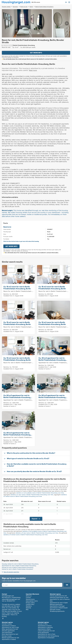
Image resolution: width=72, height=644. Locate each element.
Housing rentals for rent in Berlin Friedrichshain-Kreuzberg (20, 564)
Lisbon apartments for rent (46, 631)
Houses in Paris (43, 624)
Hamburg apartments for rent (59, 597)
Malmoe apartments (56, 604)
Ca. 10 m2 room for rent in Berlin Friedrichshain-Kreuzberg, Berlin (52, 323)
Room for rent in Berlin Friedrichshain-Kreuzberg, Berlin (24, 291)
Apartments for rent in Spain (59, 603)
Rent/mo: (7, 294)
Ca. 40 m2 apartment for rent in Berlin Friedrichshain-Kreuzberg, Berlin (52, 360)
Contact (28, 597)
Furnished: (6, 239)
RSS (27, 609)
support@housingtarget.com (11, 599)
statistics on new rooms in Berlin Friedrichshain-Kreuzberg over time (32, 495)
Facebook (3, 618)
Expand (35, 519)
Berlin (31, 7)
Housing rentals (6, 7)
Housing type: (7, 232)
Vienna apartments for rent (58, 596)
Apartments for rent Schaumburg (48, 636)
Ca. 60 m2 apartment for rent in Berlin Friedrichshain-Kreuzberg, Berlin (17, 397)
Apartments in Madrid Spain (59, 608)
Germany (15, 7)
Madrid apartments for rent (10, 638)
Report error (7, 227)
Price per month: (8, 237)
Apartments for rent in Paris (47, 634)
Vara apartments (7, 632)
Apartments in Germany (45, 627)
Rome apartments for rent (10, 634)
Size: (5, 234)
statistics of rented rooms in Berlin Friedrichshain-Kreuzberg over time (25, 535)
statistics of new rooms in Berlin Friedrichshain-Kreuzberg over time (37, 533)
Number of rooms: (44, 369)
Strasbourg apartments (57, 611)
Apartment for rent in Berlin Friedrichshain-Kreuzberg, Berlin (26, 400)
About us (29, 596)
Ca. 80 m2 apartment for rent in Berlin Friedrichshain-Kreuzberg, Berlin (17, 435)
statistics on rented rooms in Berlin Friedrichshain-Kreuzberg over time (35, 495)
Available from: (8, 296)
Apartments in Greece (9, 626)
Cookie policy (30, 604)
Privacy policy (30, 603)
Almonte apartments (8, 631)
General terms (30, 599)
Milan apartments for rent (10, 629)
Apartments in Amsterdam (46, 638)
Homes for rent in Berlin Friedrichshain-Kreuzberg (17, 569)
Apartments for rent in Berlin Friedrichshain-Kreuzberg (19, 566)
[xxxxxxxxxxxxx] (7, 45)
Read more (33, 70)
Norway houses (7, 636)
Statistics (29, 606)
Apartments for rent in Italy (10, 627)
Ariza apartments (43, 632)
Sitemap (28, 608)
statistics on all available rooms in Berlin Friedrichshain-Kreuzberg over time (40, 493)
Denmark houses (55, 609)
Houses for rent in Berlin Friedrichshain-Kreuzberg (18, 567)
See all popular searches (11, 572)
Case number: (7, 229)
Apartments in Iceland (9, 639)
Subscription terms (32, 601)
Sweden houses (7, 624)
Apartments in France (45, 626)
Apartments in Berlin (44, 629)
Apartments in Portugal (57, 606)
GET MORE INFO (36, 53)
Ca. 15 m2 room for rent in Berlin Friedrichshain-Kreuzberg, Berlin (17, 288)
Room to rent (24, 7)
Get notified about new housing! (66, 2)
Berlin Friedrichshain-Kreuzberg (44, 7)
